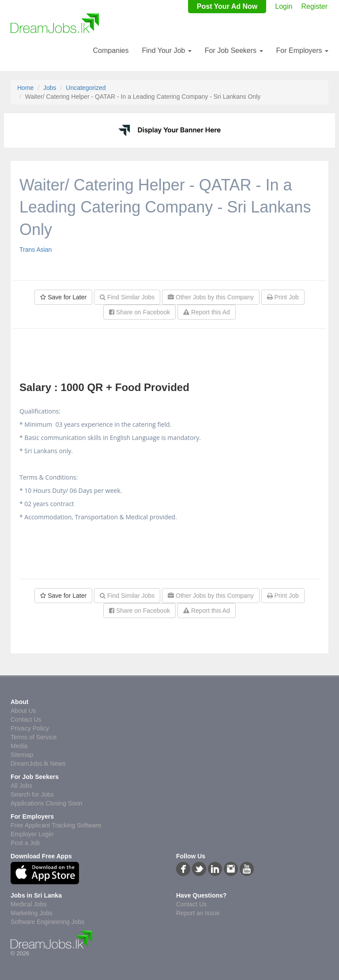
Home (25, 88)
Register (314, 6)
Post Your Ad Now (227, 6)
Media (19, 746)
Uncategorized (86, 88)
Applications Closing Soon (47, 803)
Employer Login (32, 834)
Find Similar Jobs (127, 297)
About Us (23, 711)
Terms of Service (34, 737)
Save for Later (63, 297)
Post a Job (25, 843)
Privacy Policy (30, 728)
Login (284, 6)
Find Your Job (166, 50)
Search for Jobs (32, 794)
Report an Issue (198, 913)
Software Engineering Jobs (47, 922)
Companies (111, 50)
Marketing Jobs (32, 913)
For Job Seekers (234, 50)
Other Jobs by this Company (211, 297)
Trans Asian (36, 250)
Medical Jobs (29, 904)
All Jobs (21, 786)
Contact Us (26, 719)
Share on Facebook (139, 312)
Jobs (50, 88)
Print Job (283, 297)
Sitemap (22, 755)
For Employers (302, 50)
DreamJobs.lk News (38, 764)
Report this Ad (207, 312)
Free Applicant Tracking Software (56, 825)
